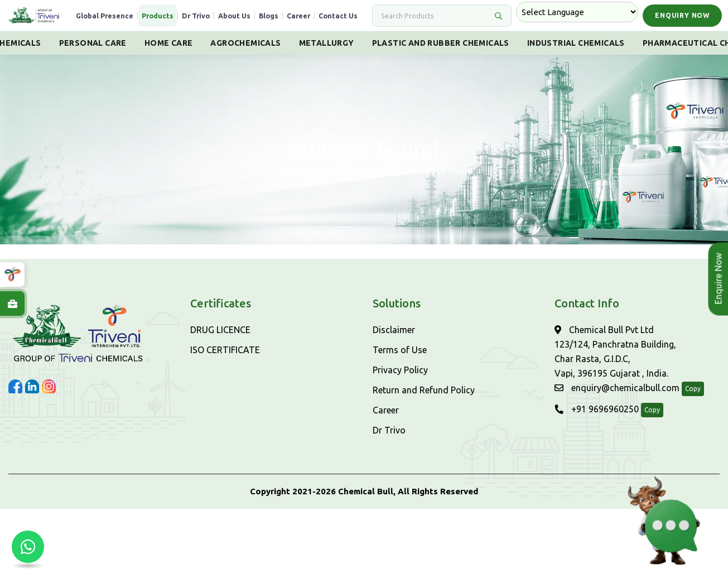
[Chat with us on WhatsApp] (28, 550)
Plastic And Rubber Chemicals (441, 55)
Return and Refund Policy (424, 402)
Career (319, 21)
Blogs (289, 21)
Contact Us (359, 21)
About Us (255, 21)
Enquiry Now (679, 21)
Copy (693, 400)
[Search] (432, 21)
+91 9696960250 (597, 421)
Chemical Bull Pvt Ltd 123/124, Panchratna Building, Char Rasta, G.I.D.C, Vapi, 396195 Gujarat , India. (615, 363)
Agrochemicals (245, 55)
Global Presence (125, 21)
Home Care (169, 55)
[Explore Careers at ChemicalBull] (12, 304)
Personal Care (93, 55)
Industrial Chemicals (576, 55)
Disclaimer (394, 341)
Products (178, 21)
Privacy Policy (400, 382)
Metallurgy (327, 55)
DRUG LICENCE (220, 341)
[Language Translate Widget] (574, 18)
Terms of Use (400, 362)
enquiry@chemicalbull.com (617, 399)
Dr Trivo (216, 21)
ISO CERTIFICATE (225, 362)
